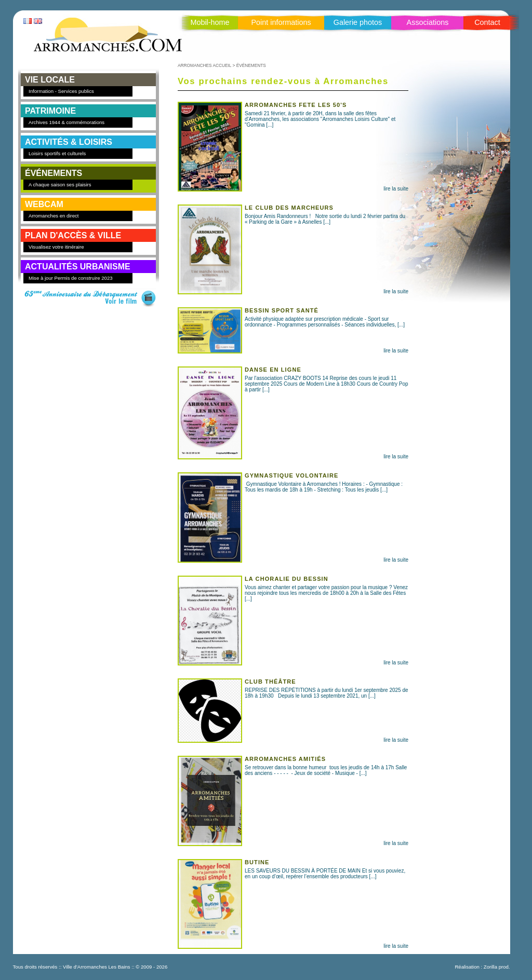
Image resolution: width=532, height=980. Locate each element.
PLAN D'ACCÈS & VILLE (73, 235)
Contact (487, 22)
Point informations (281, 22)
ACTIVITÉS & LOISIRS (69, 142)
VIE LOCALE (50, 80)
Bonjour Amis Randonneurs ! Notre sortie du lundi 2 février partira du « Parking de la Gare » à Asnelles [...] (293, 215)
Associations (428, 22)
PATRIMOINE (50, 111)
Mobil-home (210, 22)
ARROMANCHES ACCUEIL (204, 65)
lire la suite (396, 189)
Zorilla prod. (497, 967)
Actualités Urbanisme (78, 267)
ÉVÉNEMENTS (54, 173)
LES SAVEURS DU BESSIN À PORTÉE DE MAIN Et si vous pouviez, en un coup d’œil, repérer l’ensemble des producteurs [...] (293, 869)
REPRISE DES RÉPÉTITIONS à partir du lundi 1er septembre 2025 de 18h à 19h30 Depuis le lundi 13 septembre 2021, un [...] (293, 689)
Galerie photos (358, 22)
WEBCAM (44, 204)
